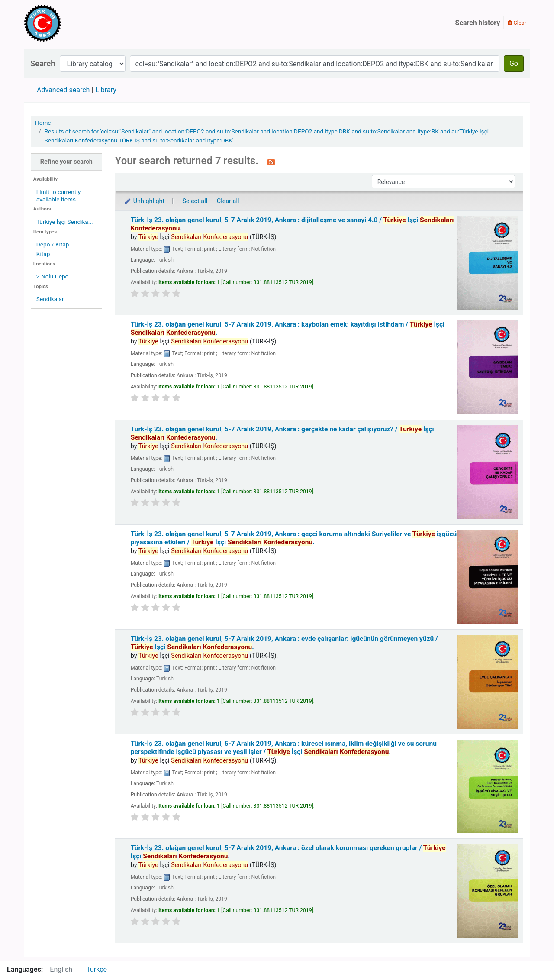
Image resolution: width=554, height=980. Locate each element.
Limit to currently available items (58, 196)
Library (106, 90)
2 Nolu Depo (53, 276)
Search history (478, 23)
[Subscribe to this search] (271, 162)
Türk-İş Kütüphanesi (68, 23)
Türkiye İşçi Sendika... (65, 222)
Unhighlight (144, 201)
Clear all (228, 201)
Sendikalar (50, 299)
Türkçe (97, 969)
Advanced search (63, 90)
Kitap (43, 254)
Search (43, 63)
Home (43, 123)
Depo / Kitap (53, 244)
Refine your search (66, 162)
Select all (195, 201)
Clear (517, 23)
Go (514, 63)
